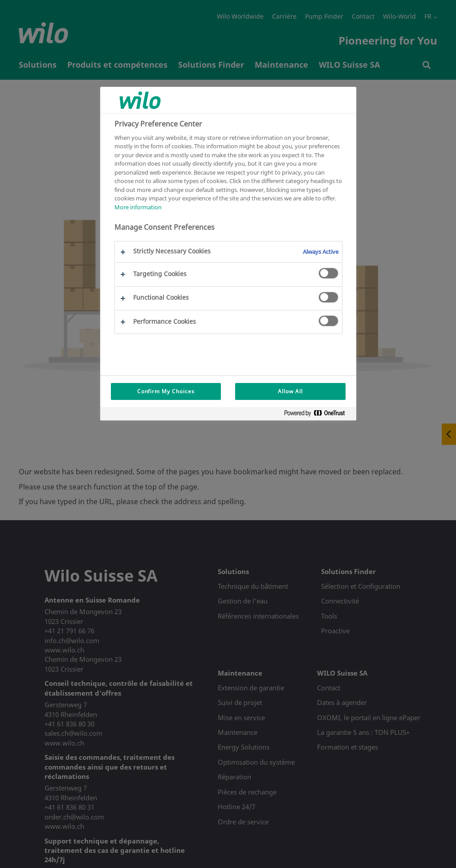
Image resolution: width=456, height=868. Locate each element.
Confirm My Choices (166, 391)
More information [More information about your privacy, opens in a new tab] (138, 207)
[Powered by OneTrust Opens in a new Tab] (318, 415)
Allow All (290, 391)
